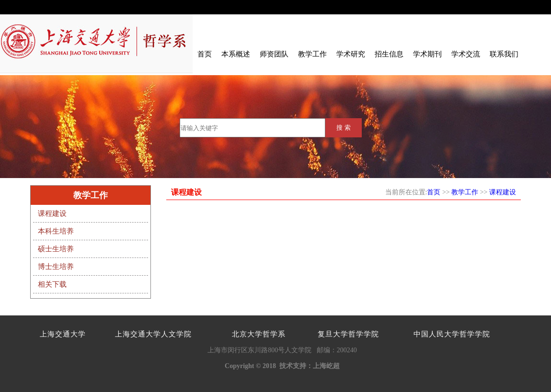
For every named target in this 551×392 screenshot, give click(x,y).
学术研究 (351, 54)
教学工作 (312, 54)
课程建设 (52, 213)
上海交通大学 (63, 334)
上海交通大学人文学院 (153, 334)
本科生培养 (56, 231)
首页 (205, 54)
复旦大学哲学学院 (348, 334)
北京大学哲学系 (259, 334)
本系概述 (236, 54)
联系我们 (504, 54)
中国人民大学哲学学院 (452, 334)
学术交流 (466, 54)
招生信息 (389, 54)
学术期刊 (427, 54)
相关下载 (52, 284)
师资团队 (274, 54)
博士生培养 (56, 267)
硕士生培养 (56, 249)
